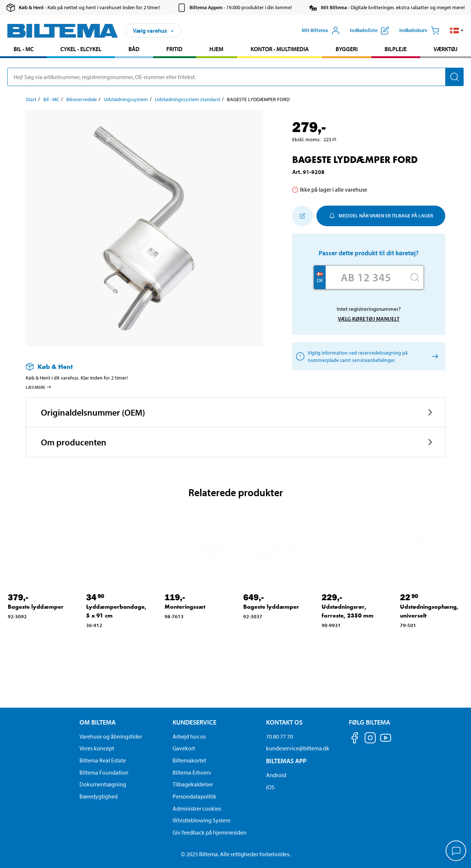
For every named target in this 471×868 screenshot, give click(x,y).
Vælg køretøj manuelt (369, 319)
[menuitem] (23, 50)
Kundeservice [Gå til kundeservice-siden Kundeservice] (194, 722)
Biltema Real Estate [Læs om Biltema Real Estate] (103, 760)
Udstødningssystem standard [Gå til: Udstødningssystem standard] (187, 99)
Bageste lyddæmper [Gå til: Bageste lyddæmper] (36, 607)
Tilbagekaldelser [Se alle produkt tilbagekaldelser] (193, 784)
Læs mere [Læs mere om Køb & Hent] (39, 387)
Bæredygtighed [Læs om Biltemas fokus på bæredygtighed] (99, 796)
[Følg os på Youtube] (386, 741)
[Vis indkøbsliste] (369, 31)
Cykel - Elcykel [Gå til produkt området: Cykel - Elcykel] (81, 49)
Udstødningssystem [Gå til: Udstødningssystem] (126, 99)
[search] (235, 77)
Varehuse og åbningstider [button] (111, 736)
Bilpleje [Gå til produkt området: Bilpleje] (396, 49)
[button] (457, 31)
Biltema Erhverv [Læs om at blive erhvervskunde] (192, 772)
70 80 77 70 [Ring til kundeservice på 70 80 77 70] (279, 736)
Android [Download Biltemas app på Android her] (276, 775)
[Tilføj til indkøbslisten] (302, 216)
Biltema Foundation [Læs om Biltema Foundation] (104, 772)
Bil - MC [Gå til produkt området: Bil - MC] (24, 49)
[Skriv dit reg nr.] (366, 277)
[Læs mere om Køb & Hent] (137, 367)
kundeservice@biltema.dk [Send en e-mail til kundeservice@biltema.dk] (298, 748)
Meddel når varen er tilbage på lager (381, 216)
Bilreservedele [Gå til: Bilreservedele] (82, 99)
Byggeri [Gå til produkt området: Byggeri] (347, 49)
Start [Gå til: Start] (31, 99)
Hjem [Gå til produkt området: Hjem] (216, 49)
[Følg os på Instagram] (370, 739)
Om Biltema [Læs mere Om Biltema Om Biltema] (98, 722)
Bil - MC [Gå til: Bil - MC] (51, 99)
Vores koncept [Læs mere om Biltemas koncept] (97, 748)
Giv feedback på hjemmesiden (210, 832)
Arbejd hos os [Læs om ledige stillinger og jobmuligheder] (189, 736)
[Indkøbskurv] (419, 31)
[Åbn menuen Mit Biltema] (321, 31)
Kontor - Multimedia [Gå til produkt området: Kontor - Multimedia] (280, 49)
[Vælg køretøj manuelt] (434, 356)
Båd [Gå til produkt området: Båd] (134, 49)
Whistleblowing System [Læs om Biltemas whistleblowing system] (201, 820)
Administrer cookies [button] (197, 808)
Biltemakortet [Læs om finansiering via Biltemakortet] (189, 760)
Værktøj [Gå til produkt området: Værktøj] (445, 49)
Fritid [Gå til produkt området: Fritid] (174, 49)
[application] (456, 851)
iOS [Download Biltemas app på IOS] (270, 787)
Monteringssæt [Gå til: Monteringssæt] (185, 607)
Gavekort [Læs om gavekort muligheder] (184, 748)
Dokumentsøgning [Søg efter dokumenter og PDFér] (103, 784)
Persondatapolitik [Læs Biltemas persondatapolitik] (194, 796)
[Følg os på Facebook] (355, 739)
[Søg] (454, 77)
